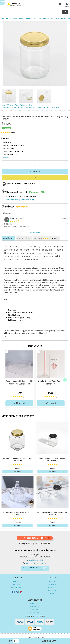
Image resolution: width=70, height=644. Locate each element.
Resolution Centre (17, 587)
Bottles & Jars (31, 18)
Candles (14, 18)
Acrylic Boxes (61, 18)
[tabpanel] (35, 223)
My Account (17, 581)
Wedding (5, 18)
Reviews (46, 239)
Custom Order (52, 590)
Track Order (17, 584)
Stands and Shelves (46, 18)
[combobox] (32, 12)
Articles (52, 594)
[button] (7, 352)
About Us (52, 581)
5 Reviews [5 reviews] (13, 133)
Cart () (60, 5)
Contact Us (42, 563)
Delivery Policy (34, 613)
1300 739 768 (31, 563)
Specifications (24, 238)
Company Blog (52, 584)
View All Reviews (35, 232)
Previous (2, 224)
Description (8, 238)
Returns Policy (34, 607)
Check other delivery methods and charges (21, 200)
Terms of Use (34, 603)
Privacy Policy (34, 610)
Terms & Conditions (40, 638)
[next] (65, 380)
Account (67, 5)
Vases (21, 18)
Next (68, 224)
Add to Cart (35, 171)
